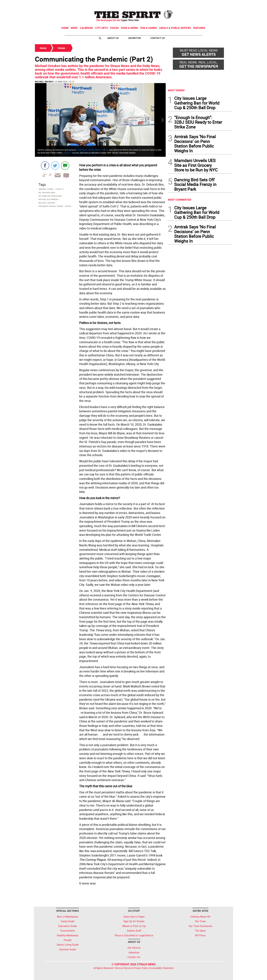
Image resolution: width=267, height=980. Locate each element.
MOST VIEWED (176, 90)
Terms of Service (123, 968)
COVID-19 (67, 153)
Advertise (135, 38)
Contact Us (158, 38)
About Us (113, 38)
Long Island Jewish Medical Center (92, 150)
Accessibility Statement (162, 968)
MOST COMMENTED (179, 200)
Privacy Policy (141, 968)
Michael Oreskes (44, 82)
